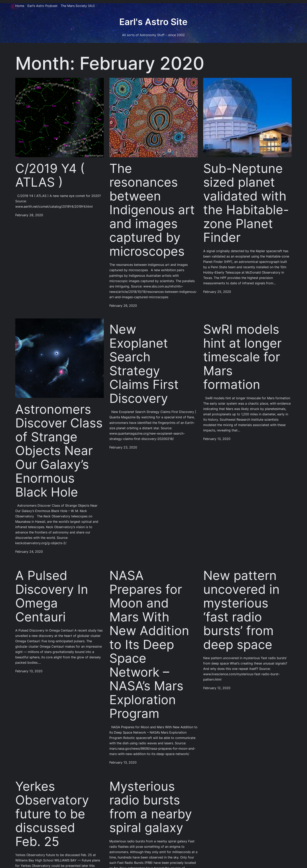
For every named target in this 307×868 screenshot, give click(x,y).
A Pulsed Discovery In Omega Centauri (52, 596)
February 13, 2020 (217, 439)
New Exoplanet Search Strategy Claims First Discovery (144, 364)
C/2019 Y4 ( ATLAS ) (50, 175)
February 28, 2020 (29, 215)
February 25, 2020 (217, 292)
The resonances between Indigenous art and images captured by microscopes (152, 210)
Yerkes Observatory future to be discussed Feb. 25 (52, 814)
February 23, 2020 (123, 447)
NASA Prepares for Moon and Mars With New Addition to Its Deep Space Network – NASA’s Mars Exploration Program (149, 645)
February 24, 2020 (29, 552)
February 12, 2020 (217, 688)
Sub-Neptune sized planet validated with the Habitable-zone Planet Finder (246, 203)
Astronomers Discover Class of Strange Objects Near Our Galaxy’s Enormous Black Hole (59, 451)
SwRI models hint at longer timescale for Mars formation (242, 357)
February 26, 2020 (123, 306)
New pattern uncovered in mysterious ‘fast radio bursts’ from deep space (241, 610)
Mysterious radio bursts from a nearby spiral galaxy (151, 807)
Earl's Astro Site (153, 22)
